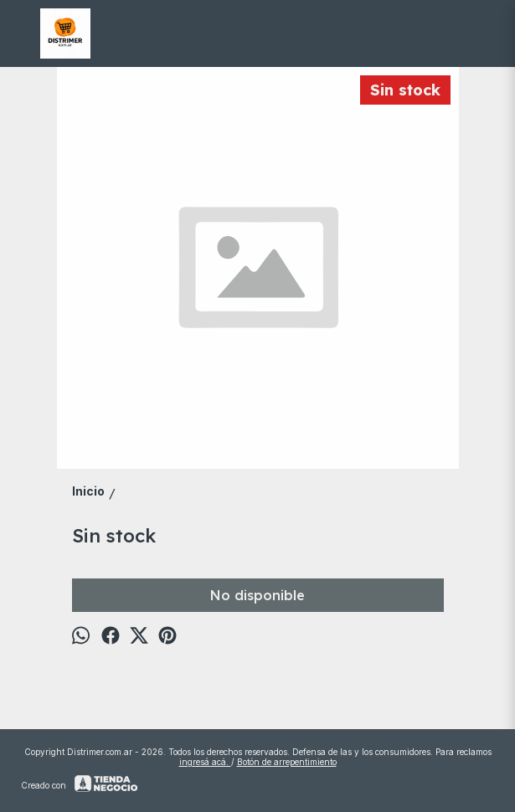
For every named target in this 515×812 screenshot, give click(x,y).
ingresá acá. (205, 762)
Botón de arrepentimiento (287, 762)
